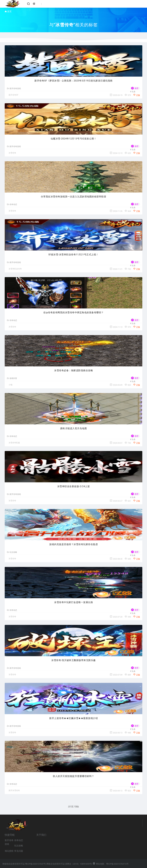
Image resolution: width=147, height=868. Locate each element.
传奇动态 (12, 204)
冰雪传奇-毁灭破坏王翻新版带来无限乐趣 (73, 660)
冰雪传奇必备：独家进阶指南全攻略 (73, 370)
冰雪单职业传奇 (15, 269)
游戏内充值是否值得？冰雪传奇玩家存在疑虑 (73, 544)
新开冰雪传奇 (14, 790)
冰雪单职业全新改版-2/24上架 (74, 486)
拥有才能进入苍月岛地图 (74, 428)
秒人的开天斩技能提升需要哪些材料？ (73, 776)
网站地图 (98, 864)
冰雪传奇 (12, 153)
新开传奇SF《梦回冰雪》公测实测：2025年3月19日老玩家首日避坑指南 (73, 81)
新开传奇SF (13, 95)
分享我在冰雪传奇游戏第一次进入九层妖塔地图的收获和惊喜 (74, 197)
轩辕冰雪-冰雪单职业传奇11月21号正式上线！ (73, 255)
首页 (9, 11)
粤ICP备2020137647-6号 (117, 864)
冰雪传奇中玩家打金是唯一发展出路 (73, 602)
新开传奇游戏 (14, 89)
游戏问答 (12, 378)
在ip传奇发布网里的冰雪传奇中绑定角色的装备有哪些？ (73, 313)
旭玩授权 (9, 851)
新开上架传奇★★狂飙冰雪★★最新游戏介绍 (73, 718)
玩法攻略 (12, 552)
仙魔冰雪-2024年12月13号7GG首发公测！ (73, 139)
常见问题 (19, 851)
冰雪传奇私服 (14, 443)
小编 (10, 385)
